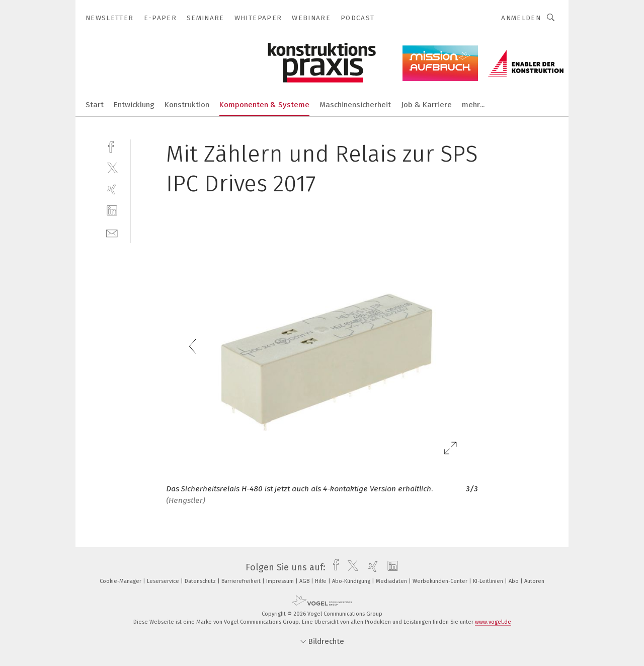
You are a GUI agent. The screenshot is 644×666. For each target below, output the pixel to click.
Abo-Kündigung (352, 581)
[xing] (112, 189)
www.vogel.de (493, 622)
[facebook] (112, 146)
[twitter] (112, 167)
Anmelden (521, 18)
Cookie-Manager (121, 581)
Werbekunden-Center (441, 581)
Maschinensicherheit (355, 105)
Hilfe (321, 581)
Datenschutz (201, 581)
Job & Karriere (426, 105)
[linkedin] (112, 211)
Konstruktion (187, 105)
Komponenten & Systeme (264, 105)
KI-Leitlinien (489, 581)
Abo (514, 581)
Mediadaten (392, 581)
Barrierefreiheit (242, 581)
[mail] (112, 232)
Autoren (534, 581)
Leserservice (164, 581)
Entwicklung (134, 105)
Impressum (281, 581)
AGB (305, 581)
